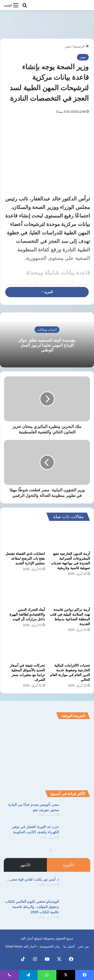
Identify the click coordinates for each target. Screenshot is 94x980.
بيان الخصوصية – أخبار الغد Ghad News (33, 946)
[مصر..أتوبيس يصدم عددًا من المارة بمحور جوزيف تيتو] (76, 811)
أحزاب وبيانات (47, 330)
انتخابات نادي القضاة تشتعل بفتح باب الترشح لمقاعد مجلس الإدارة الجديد (25, 558)
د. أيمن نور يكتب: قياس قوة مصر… (33, 879)
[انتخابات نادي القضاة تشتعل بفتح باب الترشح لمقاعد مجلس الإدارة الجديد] (25, 537)
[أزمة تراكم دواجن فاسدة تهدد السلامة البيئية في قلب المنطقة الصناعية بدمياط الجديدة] (70, 593)
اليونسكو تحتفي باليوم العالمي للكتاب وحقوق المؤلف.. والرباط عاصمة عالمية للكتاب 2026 (32, 907)
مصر (68, 46)
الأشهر (25, 865)
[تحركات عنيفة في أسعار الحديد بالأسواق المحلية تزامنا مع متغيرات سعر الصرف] (25, 649)
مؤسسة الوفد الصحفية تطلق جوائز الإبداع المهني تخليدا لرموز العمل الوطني (47, 345)
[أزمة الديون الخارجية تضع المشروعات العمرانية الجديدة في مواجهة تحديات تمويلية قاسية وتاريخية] (70, 537)
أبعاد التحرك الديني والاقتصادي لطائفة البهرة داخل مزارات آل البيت (27, 614)
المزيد (47, 292)
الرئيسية (81, 46)
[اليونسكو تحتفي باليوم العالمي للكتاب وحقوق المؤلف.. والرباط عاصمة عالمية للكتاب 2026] (76, 908)
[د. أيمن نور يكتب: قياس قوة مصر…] (76, 886)
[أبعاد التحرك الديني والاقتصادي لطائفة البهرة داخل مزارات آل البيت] (25, 593)
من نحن (83, 946)
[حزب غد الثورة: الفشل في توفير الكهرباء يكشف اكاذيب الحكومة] (76, 834)
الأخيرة (69, 865)
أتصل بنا (69, 946)
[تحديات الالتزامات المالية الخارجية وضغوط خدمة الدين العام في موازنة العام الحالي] (70, 649)
